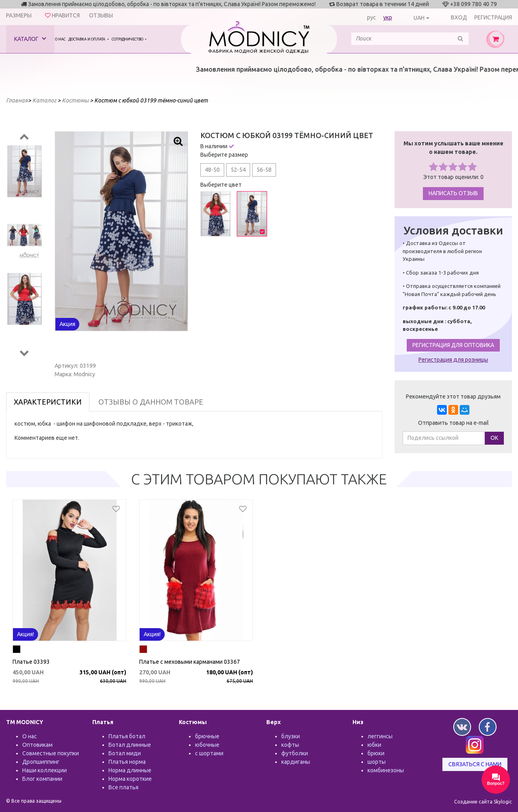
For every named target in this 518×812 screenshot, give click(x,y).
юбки (374, 745)
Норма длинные (130, 770)
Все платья (123, 787)
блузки (291, 736)
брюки (376, 753)
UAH (419, 18)
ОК (494, 438)
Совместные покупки (51, 753)
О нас (60, 39)
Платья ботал (127, 736)
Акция (67, 324)
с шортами (209, 753)
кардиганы (296, 762)
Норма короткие (130, 779)
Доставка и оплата (87, 39)
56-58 (264, 170)
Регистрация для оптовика (453, 345)
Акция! (25, 634)
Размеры (19, 15)
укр (388, 17)
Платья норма (127, 762)
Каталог (30, 39)
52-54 (238, 170)
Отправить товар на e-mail (453, 423)
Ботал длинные (130, 745)
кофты (290, 745)
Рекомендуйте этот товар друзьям (453, 396)
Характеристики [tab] (48, 402)
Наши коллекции (45, 770)
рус (372, 17)
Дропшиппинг (41, 762)
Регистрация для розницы (453, 360)
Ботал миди (125, 753)
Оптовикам (37, 745)
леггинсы (380, 736)
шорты (377, 762)
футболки (295, 753)
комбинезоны (386, 770)
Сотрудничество (128, 39)
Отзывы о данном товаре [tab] (151, 402)
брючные (207, 736)
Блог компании (42, 779)
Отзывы (101, 15)
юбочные (207, 745)
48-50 (212, 170)
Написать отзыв (453, 193)
